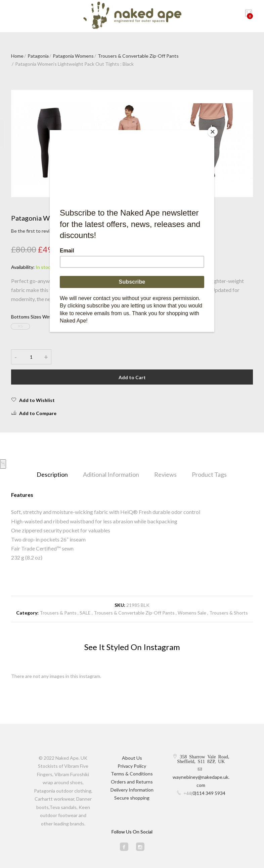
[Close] (213, 132)
